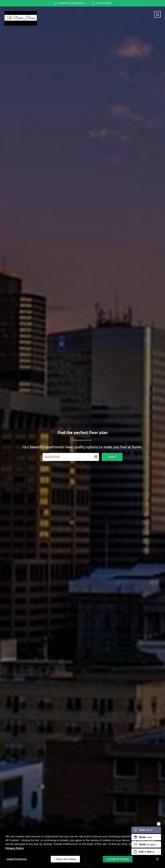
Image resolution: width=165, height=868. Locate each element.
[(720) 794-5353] (102, 3)
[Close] (157, 859)
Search (112, 457)
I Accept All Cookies (118, 859)
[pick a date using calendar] (96, 457)
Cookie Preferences (17, 859)
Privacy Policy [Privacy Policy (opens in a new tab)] (15, 848)
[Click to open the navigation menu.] (157, 14)
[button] (71, 3)
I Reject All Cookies (65, 859)
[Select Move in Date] (67, 457)
